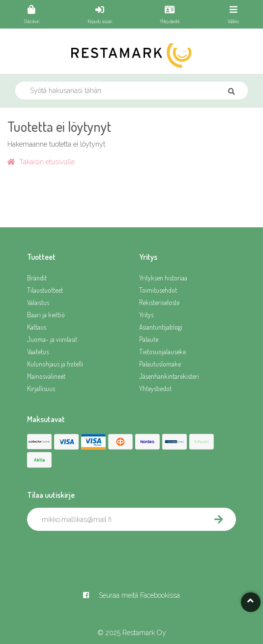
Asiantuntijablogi (161, 327)
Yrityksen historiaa (163, 278)
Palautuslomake (160, 364)
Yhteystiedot (155, 388)
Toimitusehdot (158, 290)
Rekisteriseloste (159, 302)
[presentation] (102, 552)
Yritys (146, 315)
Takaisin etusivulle (41, 162)
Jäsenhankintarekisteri (169, 376)
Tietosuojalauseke (162, 352)
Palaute (149, 339)
